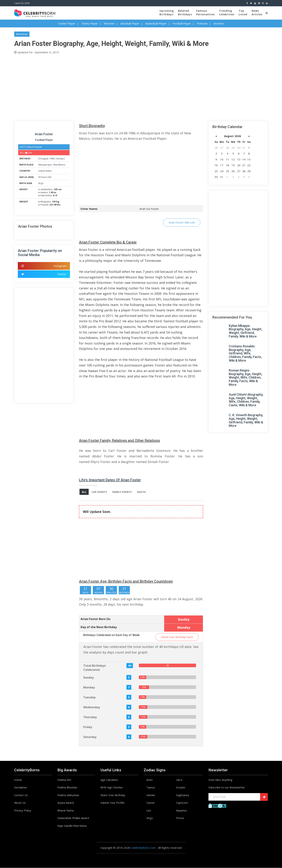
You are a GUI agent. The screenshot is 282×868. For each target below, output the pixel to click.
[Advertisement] (122, 87)
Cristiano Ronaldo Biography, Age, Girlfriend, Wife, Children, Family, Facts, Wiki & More (245, 353)
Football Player (182, 23)
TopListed (243, 13)
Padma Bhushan (67, 788)
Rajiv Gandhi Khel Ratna (72, 826)
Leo (149, 811)
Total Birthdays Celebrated (95, 668)
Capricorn (182, 803)
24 (39, 159)
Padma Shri (64, 780)
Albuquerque (45, 165)
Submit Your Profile (112, 803)
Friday (88, 727)
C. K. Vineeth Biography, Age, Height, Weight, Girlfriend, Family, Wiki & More (246, 420)
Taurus (151, 788)
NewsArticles (257, 13)
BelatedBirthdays (185, 13)
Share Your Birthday (113, 795)
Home (18, 780)
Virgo (41, 183)
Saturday (90, 737)
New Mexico (59, 165)
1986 (52, 159)
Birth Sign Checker (112, 788)
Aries (150, 780)
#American (22, 34)
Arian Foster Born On (95, 619)
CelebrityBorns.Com (143, 848)
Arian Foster (44, 134)
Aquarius (181, 811)
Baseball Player (130, 23)
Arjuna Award (66, 803)
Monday (89, 688)
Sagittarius (183, 795)
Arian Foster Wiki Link (182, 222)
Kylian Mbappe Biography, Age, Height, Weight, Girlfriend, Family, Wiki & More (245, 331)
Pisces (180, 818)
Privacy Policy (23, 811)
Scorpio (181, 788)
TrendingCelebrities (227, 13)
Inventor (219, 23)
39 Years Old (45, 177)
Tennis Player (90, 23)
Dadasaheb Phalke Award (73, 818)
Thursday (90, 717)
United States (45, 171)
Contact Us (21, 795)
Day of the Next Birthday (99, 627)
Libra (179, 780)
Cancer (151, 803)
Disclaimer (21, 788)
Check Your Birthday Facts (177, 637)
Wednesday (92, 707)
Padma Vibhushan (68, 795)
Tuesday (89, 697)
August (45, 159)
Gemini (151, 795)
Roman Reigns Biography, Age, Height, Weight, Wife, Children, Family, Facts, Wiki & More (245, 377)
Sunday (60, 159)
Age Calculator (109, 780)
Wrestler (109, 23)
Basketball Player (156, 23)
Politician (202, 23)
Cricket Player (67, 23)
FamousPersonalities (205, 13)
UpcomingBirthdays (167, 13)
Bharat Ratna (65, 811)
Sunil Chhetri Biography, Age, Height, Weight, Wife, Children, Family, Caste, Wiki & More (246, 400)
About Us (20, 803)
